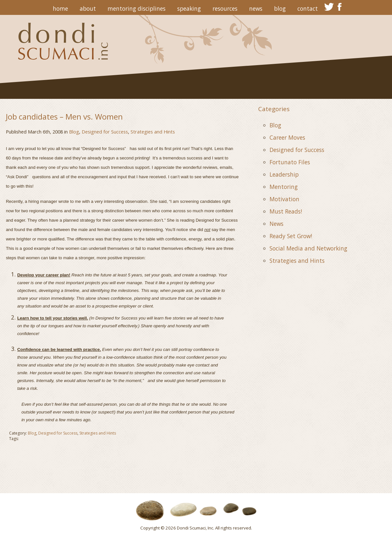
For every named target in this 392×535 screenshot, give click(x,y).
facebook (340, 7)
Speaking (189, 8)
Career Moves (287, 137)
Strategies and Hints (153, 132)
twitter (329, 7)
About (88, 8)
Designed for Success (105, 132)
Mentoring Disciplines (137, 8)
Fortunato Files (290, 162)
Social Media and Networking (308, 248)
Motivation (284, 199)
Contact (308, 8)
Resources (225, 8)
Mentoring (284, 187)
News (256, 8)
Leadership (284, 174)
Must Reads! (286, 211)
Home (60, 8)
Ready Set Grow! (291, 236)
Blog (280, 8)
